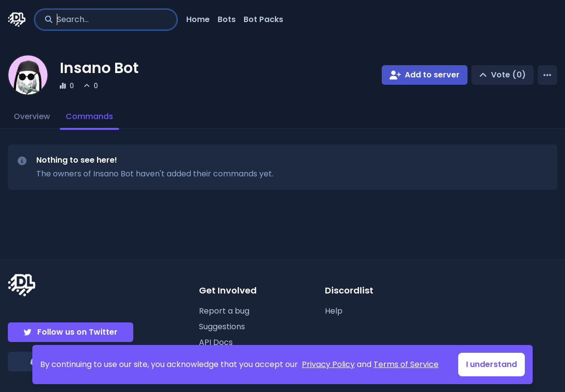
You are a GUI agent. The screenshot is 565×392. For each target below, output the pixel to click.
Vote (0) (508, 75)
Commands (89, 116)
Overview (32, 116)
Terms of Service (406, 364)
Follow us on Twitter (77, 332)
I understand (491, 364)
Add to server (432, 75)
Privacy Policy (328, 364)
